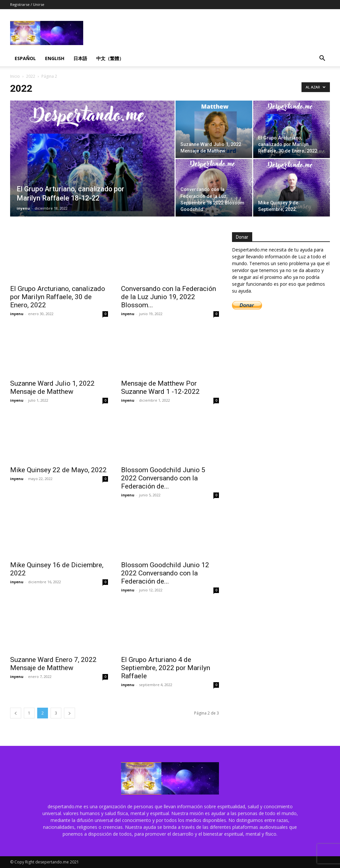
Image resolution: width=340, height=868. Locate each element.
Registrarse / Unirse (27, 4)
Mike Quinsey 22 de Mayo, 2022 (58, 470)
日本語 (80, 58)
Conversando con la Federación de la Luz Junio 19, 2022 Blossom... (169, 297)
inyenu (23, 208)
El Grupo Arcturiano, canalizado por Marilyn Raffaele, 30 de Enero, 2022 (58, 297)
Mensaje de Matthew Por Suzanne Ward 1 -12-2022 (160, 387)
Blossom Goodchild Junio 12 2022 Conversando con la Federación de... (165, 573)
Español (25, 58)
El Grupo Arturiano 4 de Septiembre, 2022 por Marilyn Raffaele (166, 668)
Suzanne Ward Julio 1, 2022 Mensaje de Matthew (52, 387)
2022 (31, 76)
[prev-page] (16, 713)
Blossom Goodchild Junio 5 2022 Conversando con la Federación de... (163, 478)
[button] (322, 59)
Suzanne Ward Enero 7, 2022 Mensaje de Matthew (53, 664)
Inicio (15, 76)
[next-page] (70, 713)
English (55, 58)
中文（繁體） (110, 58)
